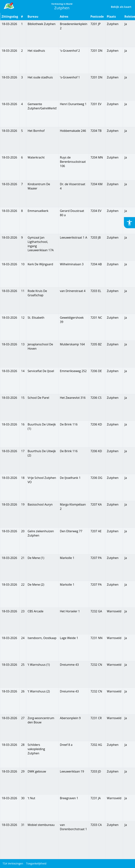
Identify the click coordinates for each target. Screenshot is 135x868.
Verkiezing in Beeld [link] (62, 4)
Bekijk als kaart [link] (121, 7)
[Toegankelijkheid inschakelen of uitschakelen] (129, 223)
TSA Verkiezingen (13, 863)
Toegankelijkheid (36, 863)
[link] (9, 5)
